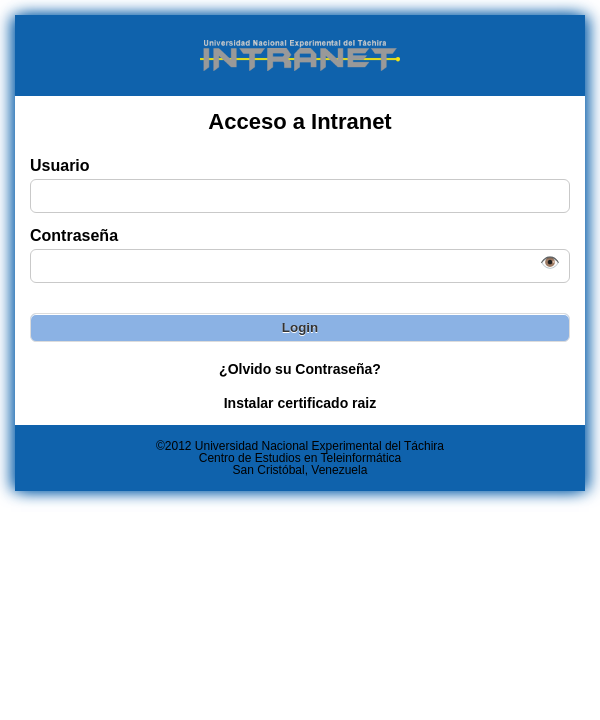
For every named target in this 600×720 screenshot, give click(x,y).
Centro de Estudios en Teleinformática (300, 458)
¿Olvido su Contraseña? (300, 369)
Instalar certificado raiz (300, 403)
